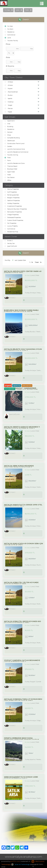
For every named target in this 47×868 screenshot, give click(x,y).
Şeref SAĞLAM (11, 246)
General (9, 132)
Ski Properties (10, 223)
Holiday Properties (12, 203)
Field (8, 158)
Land (8, 38)
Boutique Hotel (11, 169)
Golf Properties (11, 192)
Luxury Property (11, 226)
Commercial (10, 35)
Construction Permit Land (14, 143)
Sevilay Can (10, 243)
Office (8, 180)
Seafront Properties (12, 200)
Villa (7, 124)
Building (9, 127)
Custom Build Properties (14, 220)
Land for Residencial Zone (15, 163)
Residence (10, 32)
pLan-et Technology (20, 864)
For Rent (9, 29)
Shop (8, 135)
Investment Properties (13, 206)
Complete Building (12, 138)
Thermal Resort (11, 166)
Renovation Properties (13, 212)
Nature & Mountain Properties (16, 209)
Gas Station (10, 177)
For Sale (9, 26)
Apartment (10, 121)
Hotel (8, 175)
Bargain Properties (12, 198)
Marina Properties (12, 189)
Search (24, 20)
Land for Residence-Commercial (16, 152)
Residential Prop (11, 232)
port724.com (15, 861)
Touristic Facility (11, 41)
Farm (8, 160)
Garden (8, 146)
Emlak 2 (9, 241)
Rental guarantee (12, 195)
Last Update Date (19, 260)
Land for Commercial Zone (15, 149)
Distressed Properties (13, 217)
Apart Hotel (10, 172)
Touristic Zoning (11, 155)
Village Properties (12, 215)
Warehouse (10, 141)
